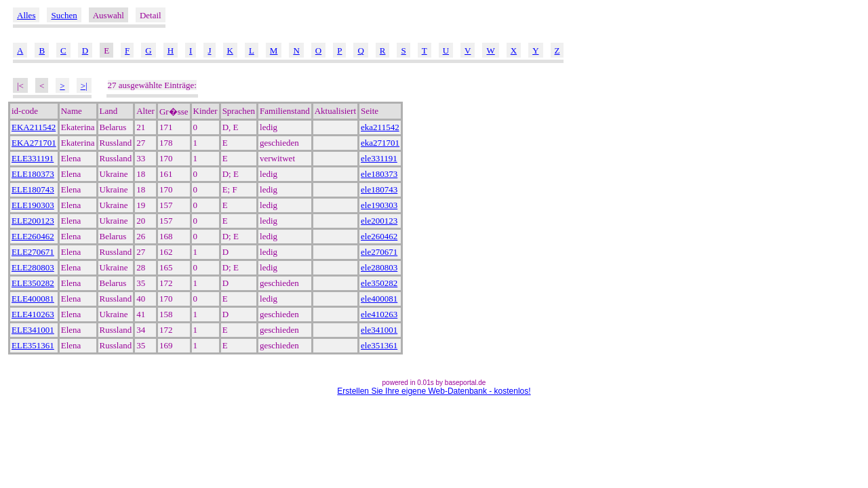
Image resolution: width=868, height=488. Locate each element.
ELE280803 (33, 267)
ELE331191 (33, 158)
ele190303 (379, 205)
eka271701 (380, 143)
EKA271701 (34, 143)
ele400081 (379, 299)
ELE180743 (33, 189)
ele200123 (379, 221)
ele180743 (379, 189)
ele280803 (379, 267)
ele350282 (379, 283)
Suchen (64, 15)
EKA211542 (34, 127)
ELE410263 (33, 314)
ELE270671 (33, 252)
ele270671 (379, 252)
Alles (26, 15)
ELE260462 (33, 236)
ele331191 (379, 158)
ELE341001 (33, 330)
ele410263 (379, 314)
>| (84, 86)
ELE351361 (33, 345)
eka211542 (380, 127)
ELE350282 (33, 283)
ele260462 (379, 236)
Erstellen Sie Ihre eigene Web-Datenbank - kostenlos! (434, 391)
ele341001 (379, 330)
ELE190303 (33, 205)
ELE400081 (33, 299)
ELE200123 (33, 221)
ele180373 (379, 174)
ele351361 (379, 345)
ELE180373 (33, 174)
